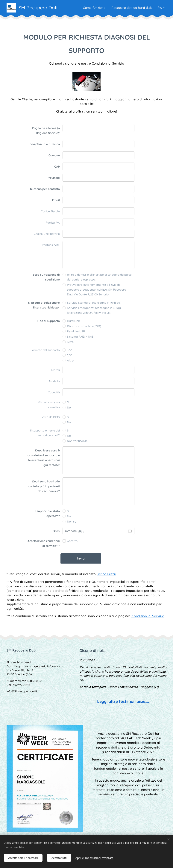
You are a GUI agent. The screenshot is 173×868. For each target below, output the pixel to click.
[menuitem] (93, 8)
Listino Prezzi (106, 574)
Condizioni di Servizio (108, 63)
